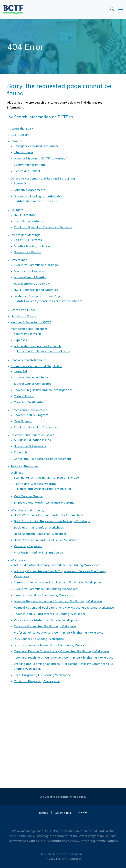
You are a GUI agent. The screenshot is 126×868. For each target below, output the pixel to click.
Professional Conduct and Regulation (36, 366)
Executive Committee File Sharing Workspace (46, 589)
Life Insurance (23, 152)
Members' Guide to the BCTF (31, 322)
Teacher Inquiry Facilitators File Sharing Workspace (50, 614)
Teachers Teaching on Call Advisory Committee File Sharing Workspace (64, 657)
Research (20, 452)
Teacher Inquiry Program (31, 415)
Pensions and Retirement (28, 360)
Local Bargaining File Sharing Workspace (43, 675)
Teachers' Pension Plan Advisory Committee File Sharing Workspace (61, 651)
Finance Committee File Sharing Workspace (44, 595)
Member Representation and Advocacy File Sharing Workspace (58, 601)
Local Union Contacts (29, 221)
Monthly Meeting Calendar (32, 246)
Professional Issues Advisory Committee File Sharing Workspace (59, 633)
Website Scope (63, 813)
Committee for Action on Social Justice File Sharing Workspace (57, 582)
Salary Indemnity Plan (29, 165)
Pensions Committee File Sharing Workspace (45, 626)
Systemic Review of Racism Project (39, 296)
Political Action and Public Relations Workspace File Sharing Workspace (64, 608)
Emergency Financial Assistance (36, 146)
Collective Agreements (30, 190)
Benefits (16, 141)
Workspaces (19, 560)
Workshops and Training (27, 510)
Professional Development (29, 410)
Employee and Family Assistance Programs (44, 502)
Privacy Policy (55, 859)
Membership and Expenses (29, 329)
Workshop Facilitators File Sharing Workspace (46, 620)
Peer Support (23, 421)
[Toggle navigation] (122, 12)
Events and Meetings (25, 235)
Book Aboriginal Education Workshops (40, 534)
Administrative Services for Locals (38, 346)
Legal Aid (20, 371)
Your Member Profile (28, 334)
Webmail (82, 813)
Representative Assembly (32, 283)
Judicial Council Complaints (32, 384)
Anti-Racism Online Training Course (38, 552)
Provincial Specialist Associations (37, 427)
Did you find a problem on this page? (63, 797)
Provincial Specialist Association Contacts (43, 227)
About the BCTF (22, 128)
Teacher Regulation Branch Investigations (43, 390)
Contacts (17, 210)
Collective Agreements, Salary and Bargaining (43, 178)
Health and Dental (27, 171)
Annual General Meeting (31, 277)
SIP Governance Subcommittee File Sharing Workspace (52, 645)
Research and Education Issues (32, 435)
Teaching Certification (29, 402)
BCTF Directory (25, 215)
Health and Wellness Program (35, 484)
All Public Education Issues (32, 440)
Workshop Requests (28, 546)
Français (44, 813)
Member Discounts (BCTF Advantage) (41, 158)
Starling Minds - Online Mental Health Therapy (46, 477)
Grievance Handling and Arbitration (38, 196)
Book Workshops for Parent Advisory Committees (48, 515)
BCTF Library (20, 135)
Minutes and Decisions (30, 271)
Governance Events (27, 252)
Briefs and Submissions (30, 446)
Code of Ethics (24, 396)
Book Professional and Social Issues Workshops (47, 540)
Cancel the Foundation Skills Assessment (42, 459)
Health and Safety (23, 316)
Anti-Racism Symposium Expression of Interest (50, 301)
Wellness (17, 473)
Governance (19, 260)
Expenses (20, 340)
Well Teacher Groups (28, 496)
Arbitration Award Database (37, 201)
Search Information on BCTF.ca (41, 117)
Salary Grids (22, 183)
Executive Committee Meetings (36, 265)
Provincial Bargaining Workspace (37, 681)
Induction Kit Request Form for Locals (43, 351)
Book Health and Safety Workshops (39, 527)
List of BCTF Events (28, 240)
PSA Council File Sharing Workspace (39, 639)
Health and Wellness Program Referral (44, 489)
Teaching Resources (24, 466)
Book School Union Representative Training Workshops (52, 521)
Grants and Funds (23, 310)
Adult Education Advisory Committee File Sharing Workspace (57, 565)
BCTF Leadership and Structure (36, 290)
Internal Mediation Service (32, 377)
